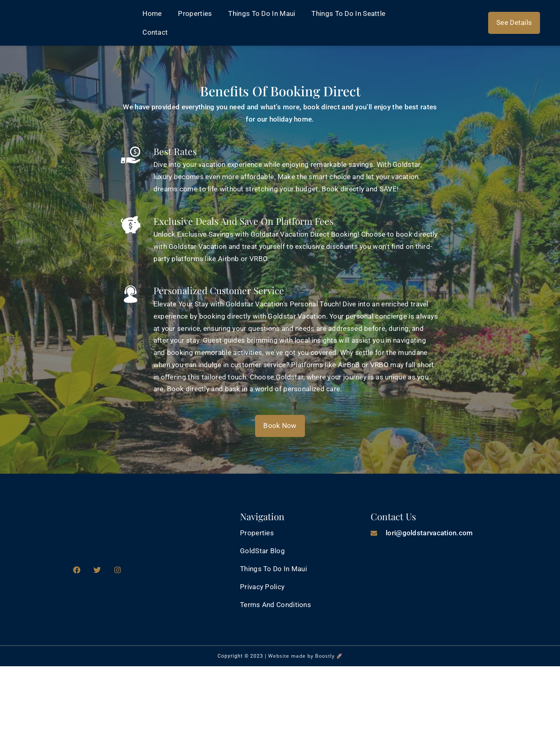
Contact (155, 32)
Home (152, 13)
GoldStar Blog (262, 551)
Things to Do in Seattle (348, 13)
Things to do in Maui (262, 13)
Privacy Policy (262, 587)
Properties (195, 13)
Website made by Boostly (301, 656)
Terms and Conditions (276, 605)
